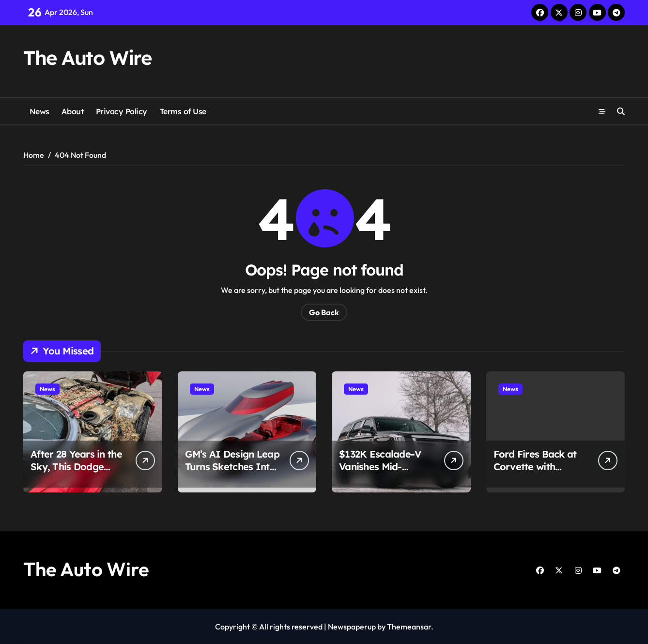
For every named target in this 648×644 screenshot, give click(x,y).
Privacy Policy (122, 111)
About (72, 111)
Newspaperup (352, 627)
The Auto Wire (87, 58)
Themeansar (409, 627)
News (39, 111)
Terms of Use (183, 111)
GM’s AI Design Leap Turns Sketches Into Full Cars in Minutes (232, 467)
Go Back (324, 312)
